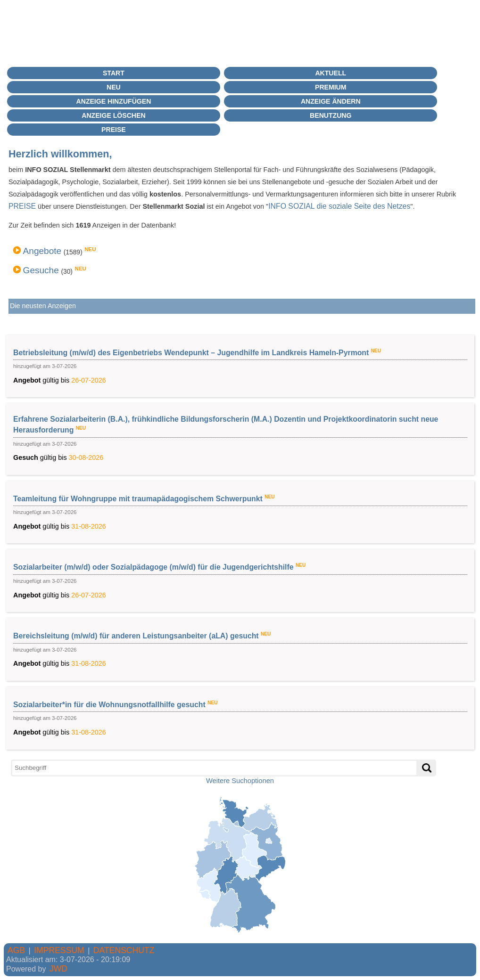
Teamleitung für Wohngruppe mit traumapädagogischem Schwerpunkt (139, 498)
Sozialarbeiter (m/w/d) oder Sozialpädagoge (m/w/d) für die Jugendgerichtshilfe (154, 567)
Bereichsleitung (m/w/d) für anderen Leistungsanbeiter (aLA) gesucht (137, 636)
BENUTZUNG (331, 115)
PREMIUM (331, 87)
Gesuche (41, 270)
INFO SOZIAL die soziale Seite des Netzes (339, 206)
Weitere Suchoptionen (240, 781)
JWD (58, 969)
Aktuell (331, 73)
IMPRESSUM (59, 950)
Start (114, 73)
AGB (16, 950)
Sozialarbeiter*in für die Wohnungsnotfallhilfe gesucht (110, 705)
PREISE (22, 206)
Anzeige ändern (331, 101)
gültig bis (240, 365)
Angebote (42, 251)
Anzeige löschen (113, 115)
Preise (114, 130)
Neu (114, 87)
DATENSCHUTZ (124, 950)
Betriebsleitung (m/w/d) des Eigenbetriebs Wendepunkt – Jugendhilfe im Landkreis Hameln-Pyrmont (192, 352)
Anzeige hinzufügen (114, 101)
